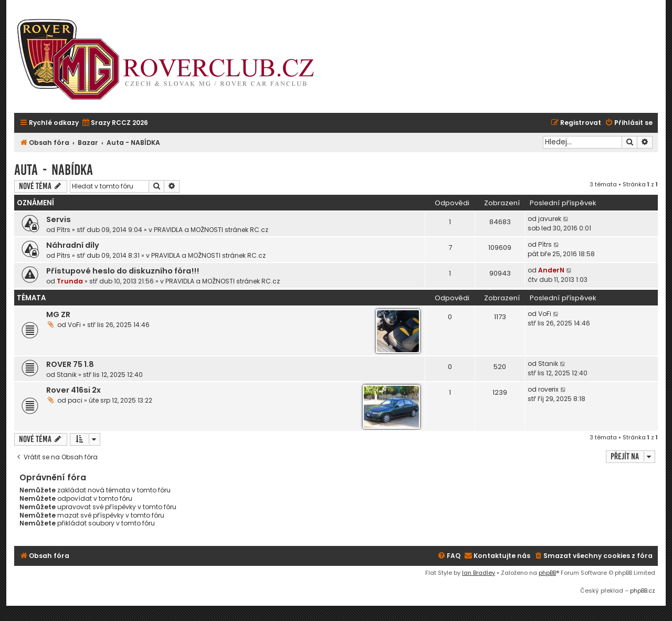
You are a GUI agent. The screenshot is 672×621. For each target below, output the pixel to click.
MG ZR (58, 314)
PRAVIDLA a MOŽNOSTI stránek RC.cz (211, 230)
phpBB (547, 573)
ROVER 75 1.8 (70, 364)
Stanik (67, 375)
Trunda (70, 281)
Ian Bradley (479, 573)
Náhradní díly (73, 245)
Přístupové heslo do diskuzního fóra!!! (123, 271)
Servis (59, 219)
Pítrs (64, 230)
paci (75, 400)
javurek (550, 219)
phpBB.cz (643, 591)
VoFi (74, 325)
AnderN (551, 270)
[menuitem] (115, 123)
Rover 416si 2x (73, 390)
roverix (548, 389)
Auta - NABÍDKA (54, 170)
